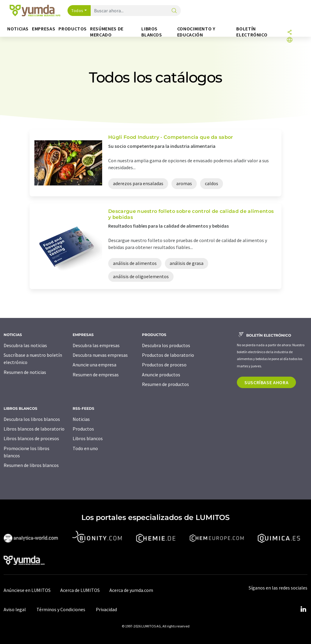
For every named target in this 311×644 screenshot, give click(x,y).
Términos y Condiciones (61, 609)
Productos (83, 429)
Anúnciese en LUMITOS (27, 590)
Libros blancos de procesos (31, 438)
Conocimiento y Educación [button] (196, 32)
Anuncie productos (161, 375)
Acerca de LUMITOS (80, 590)
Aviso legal (15, 609)
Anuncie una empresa (94, 365)
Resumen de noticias (25, 372)
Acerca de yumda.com (131, 590)
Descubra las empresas (96, 345)
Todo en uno (85, 448)
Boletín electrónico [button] (252, 32)
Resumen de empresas (96, 375)
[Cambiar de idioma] (290, 40)
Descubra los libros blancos (32, 419)
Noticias (81, 419)
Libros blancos (88, 438)
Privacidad (106, 609)
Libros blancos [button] (152, 32)
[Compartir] (290, 33)
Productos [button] (73, 29)
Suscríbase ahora (266, 382)
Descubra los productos (166, 345)
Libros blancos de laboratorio (34, 429)
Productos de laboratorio (168, 355)
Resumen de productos (165, 384)
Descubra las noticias (25, 345)
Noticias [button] (18, 29)
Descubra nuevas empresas (100, 355)
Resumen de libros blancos (31, 465)
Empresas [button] (44, 29)
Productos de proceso (164, 365)
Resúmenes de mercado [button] (107, 32)
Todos (77, 11)
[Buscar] (174, 11)
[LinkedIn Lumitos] (303, 609)
